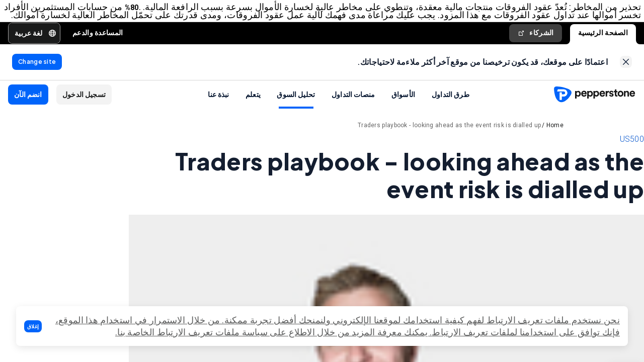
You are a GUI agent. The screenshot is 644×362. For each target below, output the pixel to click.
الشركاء (535, 43)
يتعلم (253, 109)
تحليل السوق (296, 109)
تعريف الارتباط (460, 332)
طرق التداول (451, 109)
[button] (33, 326)
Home (555, 140)
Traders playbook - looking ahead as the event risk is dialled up (449, 140)
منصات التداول (353, 109)
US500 (632, 154)
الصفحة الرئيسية (603, 43)
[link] (626, 75)
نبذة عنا (218, 109)
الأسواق (404, 109)
